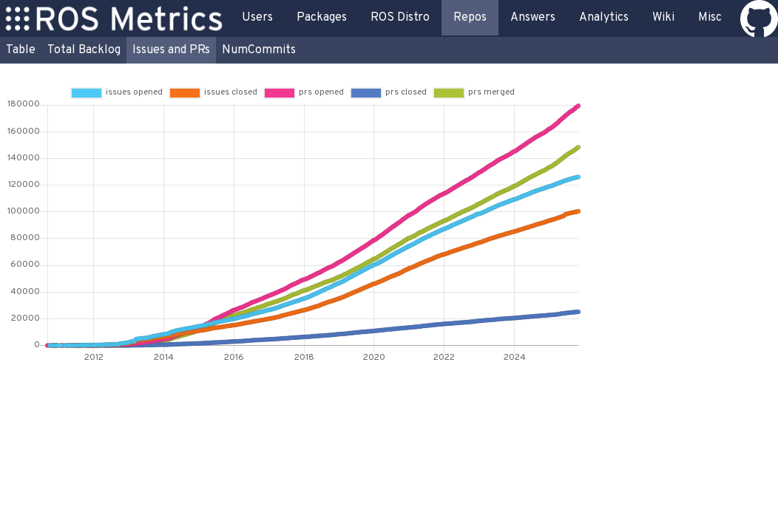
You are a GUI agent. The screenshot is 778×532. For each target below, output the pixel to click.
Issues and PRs (171, 50)
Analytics (604, 18)
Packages (322, 18)
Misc (710, 18)
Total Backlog (84, 50)
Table (21, 50)
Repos (470, 18)
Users (257, 18)
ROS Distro (400, 18)
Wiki (663, 18)
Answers (533, 18)
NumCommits (259, 50)
